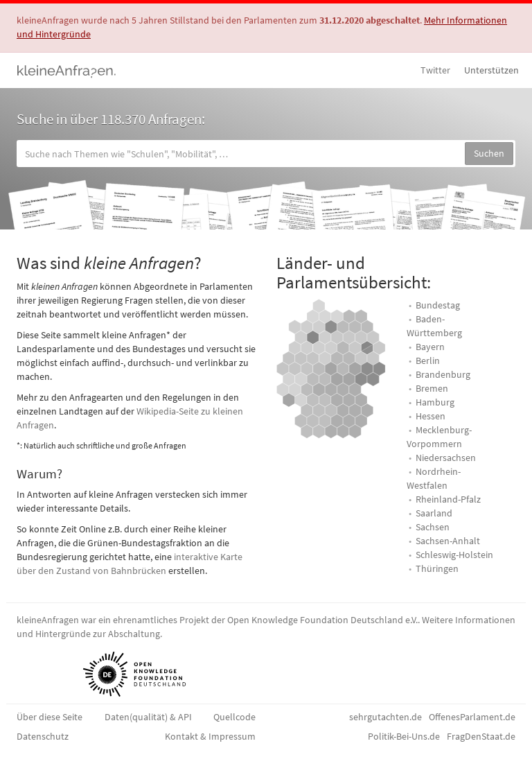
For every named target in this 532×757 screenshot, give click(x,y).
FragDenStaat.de (481, 736)
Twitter (435, 70)
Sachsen (433, 527)
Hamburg (435, 402)
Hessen (431, 416)
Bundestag (438, 305)
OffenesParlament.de (472, 717)
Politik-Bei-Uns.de (404, 736)
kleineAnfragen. (67, 70)
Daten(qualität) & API (148, 717)
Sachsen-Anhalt (448, 541)
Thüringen (437, 568)
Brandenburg (443, 374)
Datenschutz (43, 736)
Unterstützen (491, 70)
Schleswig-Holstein (454, 555)
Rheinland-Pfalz (448, 499)
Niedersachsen (446, 458)
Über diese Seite (50, 717)
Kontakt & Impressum (210, 736)
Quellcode (234, 717)
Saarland (434, 513)
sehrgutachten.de (385, 717)
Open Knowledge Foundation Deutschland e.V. (322, 620)
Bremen (432, 388)
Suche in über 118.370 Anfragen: (111, 119)
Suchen (489, 153)
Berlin (428, 360)
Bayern (430, 347)
